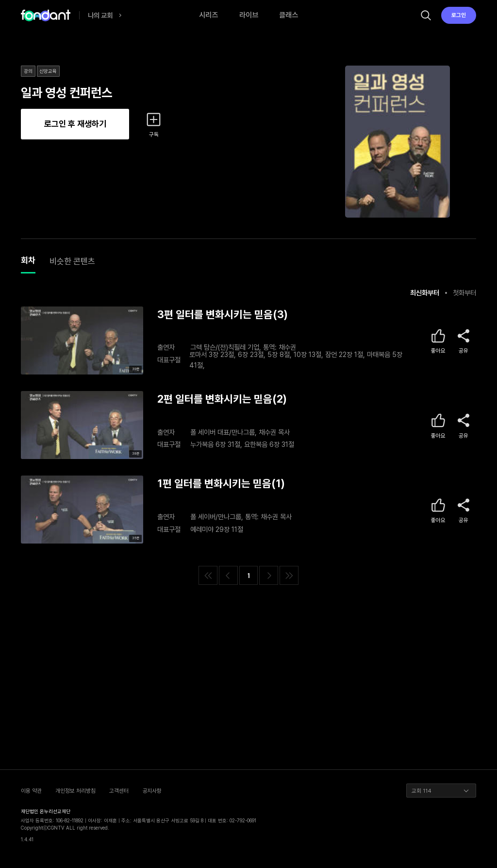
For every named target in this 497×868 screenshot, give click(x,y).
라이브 (249, 15)
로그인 (459, 15)
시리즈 (208, 15)
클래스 (289, 15)
